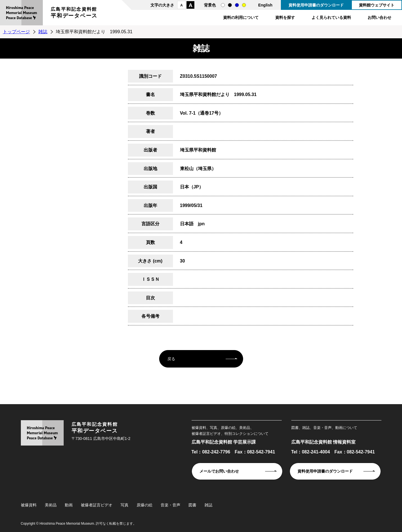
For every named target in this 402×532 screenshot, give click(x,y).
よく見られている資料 (331, 17)
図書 (192, 505)
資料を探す (285, 17)
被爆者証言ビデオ (97, 505)
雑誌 (43, 32)
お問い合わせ (379, 17)
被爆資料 (29, 505)
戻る (171, 359)
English (265, 5)
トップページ (16, 32)
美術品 (51, 505)
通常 (223, 5)
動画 (69, 505)
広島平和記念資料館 (74, 13)
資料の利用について (241, 17)
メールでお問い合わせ (219, 471)
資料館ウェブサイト (377, 5)
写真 (125, 505)
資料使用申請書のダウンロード (316, 5)
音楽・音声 (170, 505)
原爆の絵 (145, 505)
